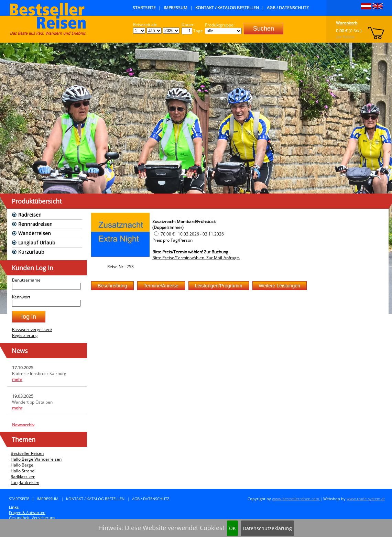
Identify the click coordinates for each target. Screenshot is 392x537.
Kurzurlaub (31, 252)
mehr (17, 379)
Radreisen (30, 215)
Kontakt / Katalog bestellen (227, 8)
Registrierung (25, 335)
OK (232, 528)
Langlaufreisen (25, 483)
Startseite (144, 8)
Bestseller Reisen (27, 453)
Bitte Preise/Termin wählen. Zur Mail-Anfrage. (196, 258)
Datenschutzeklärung (267, 528)
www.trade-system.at (366, 499)
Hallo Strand (23, 471)
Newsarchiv (23, 425)
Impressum (176, 8)
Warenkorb (347, 23)
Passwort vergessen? (32, 330)
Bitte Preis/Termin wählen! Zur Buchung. (191, 252)
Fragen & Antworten (27, 512)
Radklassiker (23, 477)
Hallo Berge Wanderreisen (36, 459)
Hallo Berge (22, 465)
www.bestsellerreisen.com (296, 499)
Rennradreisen (35, 224)
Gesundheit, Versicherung (32, 518)
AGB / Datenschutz (288, 8)
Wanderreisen (35, 233)
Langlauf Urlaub (37, 243)
